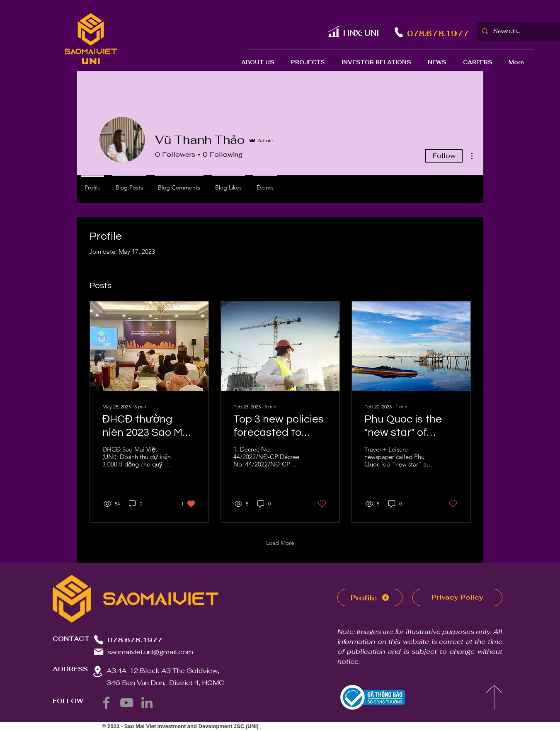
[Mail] (99, 652)
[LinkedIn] (147, 703)
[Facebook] (106, 703)
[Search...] (521, 31)
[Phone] (399, 32)
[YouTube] (127, 703)
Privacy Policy (457, 597)
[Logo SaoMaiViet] (91, 39)
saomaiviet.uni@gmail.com (150, 652)
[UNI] (333, 31)
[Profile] (370, 597)
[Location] (98, 671)
